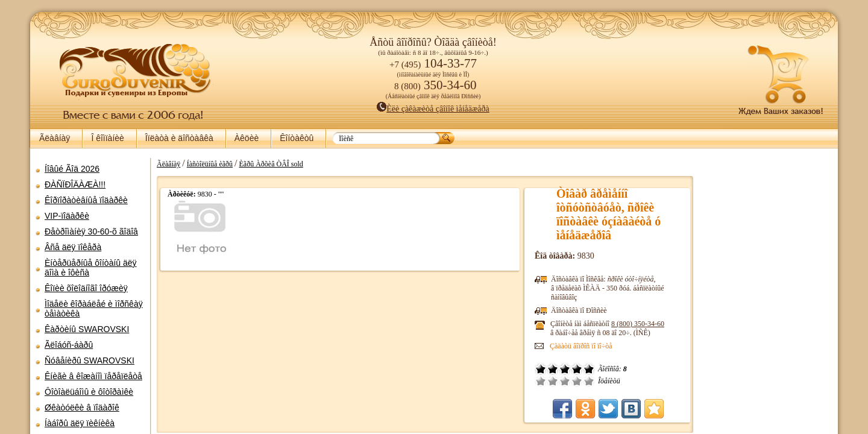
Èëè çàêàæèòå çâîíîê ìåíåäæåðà (433, 109)
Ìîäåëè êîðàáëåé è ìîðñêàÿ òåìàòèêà (94, 309)
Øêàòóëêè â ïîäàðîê (82, 407)
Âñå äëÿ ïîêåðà (73, 247)
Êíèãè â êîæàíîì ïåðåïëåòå (93, 376)
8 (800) (638, 324)
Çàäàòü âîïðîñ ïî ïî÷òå (581, 346)
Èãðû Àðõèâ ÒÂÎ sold (271, 164)
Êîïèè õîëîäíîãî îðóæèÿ (86, 288)
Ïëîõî (553, 381)
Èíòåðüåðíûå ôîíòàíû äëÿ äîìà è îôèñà (91, 268)
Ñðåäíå (565, 381)
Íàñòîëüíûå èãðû (210, 164)
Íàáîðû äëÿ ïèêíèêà (80, 423)
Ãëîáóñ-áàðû (69, 345)
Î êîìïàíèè (107, 138)
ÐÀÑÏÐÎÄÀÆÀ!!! (75, 184)
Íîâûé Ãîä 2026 (72, 169)
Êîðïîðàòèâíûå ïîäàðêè (86, 200)
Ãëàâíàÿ (55, 138)
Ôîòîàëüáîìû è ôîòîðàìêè (89, 392)
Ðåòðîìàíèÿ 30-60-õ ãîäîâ (91, 231)
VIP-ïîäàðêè (67, 216)
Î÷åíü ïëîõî (541, 381)
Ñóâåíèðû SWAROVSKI (90, 360)
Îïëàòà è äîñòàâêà (179, 138)
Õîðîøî (577, 381)
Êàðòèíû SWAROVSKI (87, 329)
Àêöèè (247, 138)
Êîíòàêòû (297, 138)
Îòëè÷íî (589, 381)
